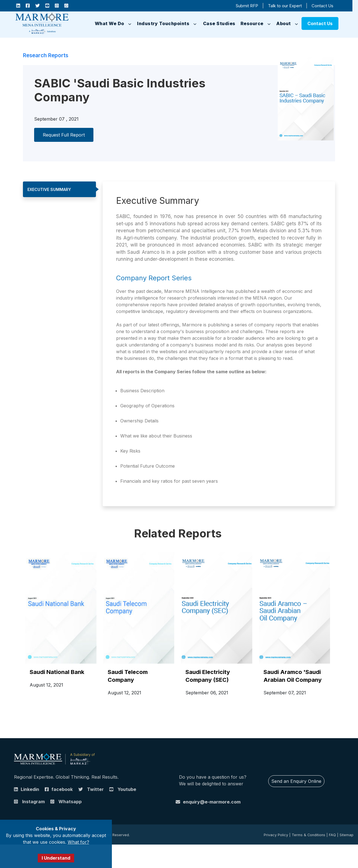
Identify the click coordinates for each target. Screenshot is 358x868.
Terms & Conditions (308, 835)
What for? (78, 842)
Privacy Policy (276, 835)
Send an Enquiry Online (296, 781)
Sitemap (347, 835)
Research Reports (46, 55)
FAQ (332, 835)
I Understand (56, 858)
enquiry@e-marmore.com (212, 802)
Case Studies (220, 23)
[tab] (59, 189)
